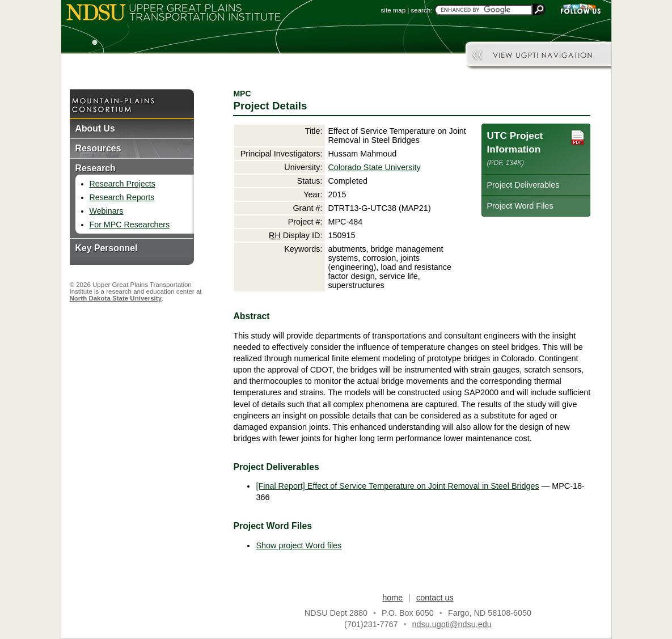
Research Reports (122, 197)
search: (422, 10)
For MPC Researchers (130, 225)
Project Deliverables (523, 185)
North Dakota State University (116, 298)
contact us (435, 598)
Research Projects (122, 184)
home (392, 598)
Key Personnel (107, 248)
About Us (95, 128)
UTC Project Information (536, 148)
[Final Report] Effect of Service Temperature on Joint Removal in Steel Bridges (397, 486)
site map (394, 10)
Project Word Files (520, 206)
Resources (98, 148)
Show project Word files (299, 545)
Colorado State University (374, 167)
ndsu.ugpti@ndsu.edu (452, 624)
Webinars (107, 211)
